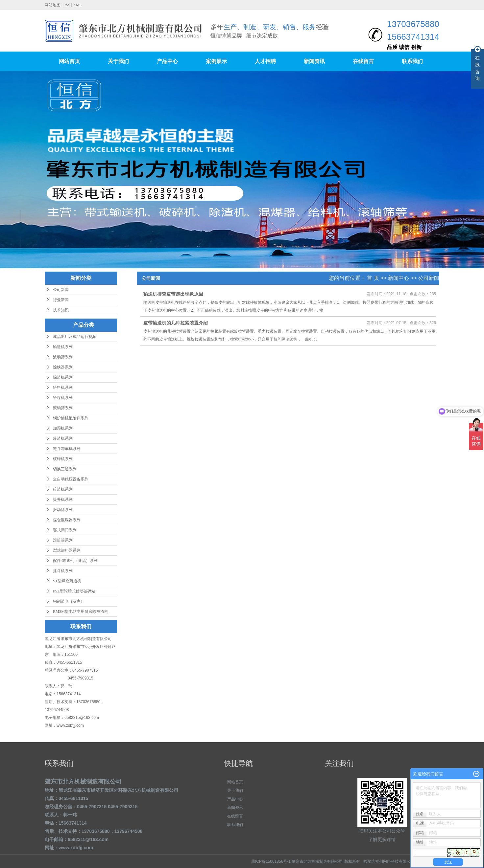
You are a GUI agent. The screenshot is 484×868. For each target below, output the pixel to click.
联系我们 (412, 61)
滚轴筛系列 (63, 408)
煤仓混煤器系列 (67, 520)
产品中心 (167, 61)
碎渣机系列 (63, 489)
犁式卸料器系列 (67, 550)
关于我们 (118, 61)
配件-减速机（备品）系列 (75, 561)
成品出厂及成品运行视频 (75, 337)
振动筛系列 (63, 510)
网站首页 (69, 61)
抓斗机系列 (63, 571)
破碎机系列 (63, 459)
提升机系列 (63, 500)
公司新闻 (61, 290)
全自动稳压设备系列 (71, 479)
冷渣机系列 (63, 438)
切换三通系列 (65, 469)
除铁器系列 (63, 367)
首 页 (373, 278)
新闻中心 (399, 278)
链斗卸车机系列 (67, 449)
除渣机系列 (63, 377)
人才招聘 (265, 61)
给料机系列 (63, 388)
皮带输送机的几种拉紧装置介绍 (176, 323)
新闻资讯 (314, 61)
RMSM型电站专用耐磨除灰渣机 (81, 612)
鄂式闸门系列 (65, 530)
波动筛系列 (63, 357)
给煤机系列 (63, 398)
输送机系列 (63, 347)
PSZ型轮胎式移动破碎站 (74, 591)
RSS (67, 5)
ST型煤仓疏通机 (67, 581)
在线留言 (363, 61)
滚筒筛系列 (63, 540)
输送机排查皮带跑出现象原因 (173, 294)
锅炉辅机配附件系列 (71, 418)
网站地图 (53, 5)
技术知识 (61, 310)
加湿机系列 (63, 428)
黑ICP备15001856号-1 (271, 861)
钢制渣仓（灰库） (69, 601)
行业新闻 (61, 300)
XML (77, 5)
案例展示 (216, 61)
